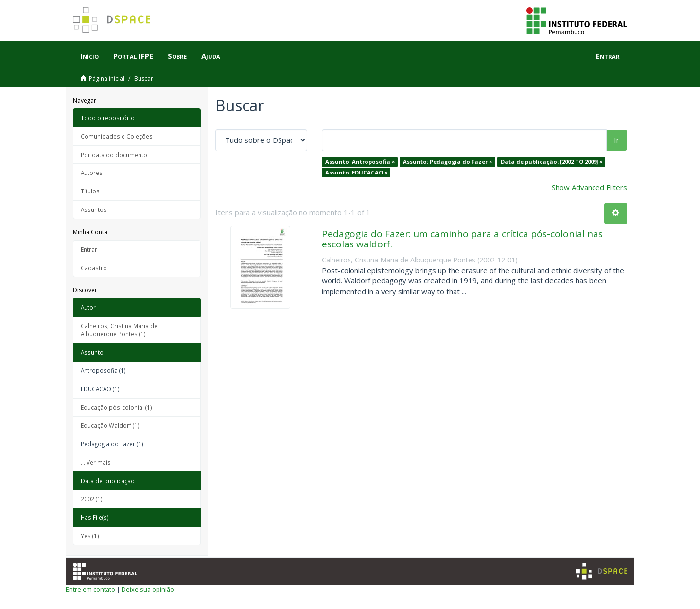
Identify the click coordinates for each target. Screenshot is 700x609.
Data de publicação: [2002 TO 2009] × (551, 162)
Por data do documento (114, 155)
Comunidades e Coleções (117, 136)
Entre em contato (90, 589)
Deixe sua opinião (148, 589)
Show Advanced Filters (589, 187)
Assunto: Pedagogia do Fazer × (447, 162)
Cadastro (94, 268)
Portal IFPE (133, 56)
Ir (617, 140)
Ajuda (211, 56)
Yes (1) (90, 536)
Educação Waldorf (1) (110, 425)
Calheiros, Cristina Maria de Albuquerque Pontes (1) (119, 330)
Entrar (89, 249)
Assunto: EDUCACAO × (356, 172)
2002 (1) (92, 499)
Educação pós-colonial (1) (116, 407)
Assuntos (94, 209)
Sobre (177, 56)
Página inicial (107, 78)
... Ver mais (96, 462)
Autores (92, 173)
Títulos (90, 191)
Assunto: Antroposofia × (360, 162)
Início (89, 56)
